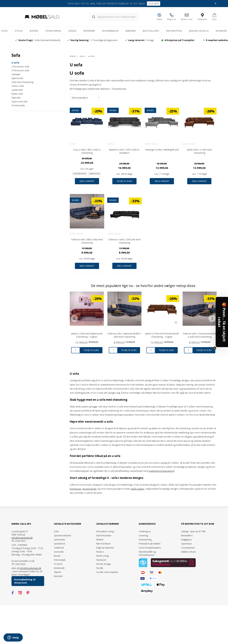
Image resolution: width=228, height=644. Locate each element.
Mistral (100, 539)
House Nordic (90, 489)
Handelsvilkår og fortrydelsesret (147, 553)
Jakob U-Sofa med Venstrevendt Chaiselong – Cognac (162, 335)
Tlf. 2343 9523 (18, 541)
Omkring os (145, 531)
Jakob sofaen (138, 489)
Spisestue (186, 544)
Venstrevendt (80, 174)
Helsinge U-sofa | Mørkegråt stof (162, 150)
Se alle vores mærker (107, 572)
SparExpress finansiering (161, 471)
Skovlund (101, 560)
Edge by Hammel (105, 548)
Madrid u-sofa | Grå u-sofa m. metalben (124, 151)
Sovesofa (59, 552)
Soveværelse (188, 548)
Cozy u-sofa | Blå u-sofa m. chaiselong (87, 151)
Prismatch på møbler (150, 544)
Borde (57, 556)
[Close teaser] (215, 348)
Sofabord (59, 548)
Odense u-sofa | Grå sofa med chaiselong (124, 241)
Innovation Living (105, 531)
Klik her (154, 4)
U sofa (15, 63)
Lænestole (59, 539)
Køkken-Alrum (188, 552)
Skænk (57, 572)
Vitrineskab (60, 560)
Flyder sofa (17, 94)
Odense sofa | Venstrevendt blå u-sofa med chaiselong (200, 335)
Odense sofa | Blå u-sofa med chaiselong (87, 241)
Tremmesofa (18, 105)
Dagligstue (186, 539)
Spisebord (59, 544)
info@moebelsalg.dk (22, 538)
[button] (222, 322)
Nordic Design (151, 144)
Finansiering (145, 539)
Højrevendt (94, 174)
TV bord (58, 564)
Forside (73, 56)
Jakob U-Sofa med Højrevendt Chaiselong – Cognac (87, 335)
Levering (143, 535)
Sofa (56, 531)
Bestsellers (187, 535)
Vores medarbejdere (150, 548)
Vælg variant (87, 181)
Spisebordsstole (62, 535)
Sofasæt (16, 74)
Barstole (58, 576)
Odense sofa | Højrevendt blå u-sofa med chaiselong (124, 335)
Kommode (59, 568)
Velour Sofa (18, 86)
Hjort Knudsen (104, 535)
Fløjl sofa (16, 98)
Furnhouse (75, 489)
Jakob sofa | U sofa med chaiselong (199, 151)
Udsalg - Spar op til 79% (193, 531)
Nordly (73, 144)
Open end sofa (19, 101)
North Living (102, 556)
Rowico (100, 552)
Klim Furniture (103, 544)
